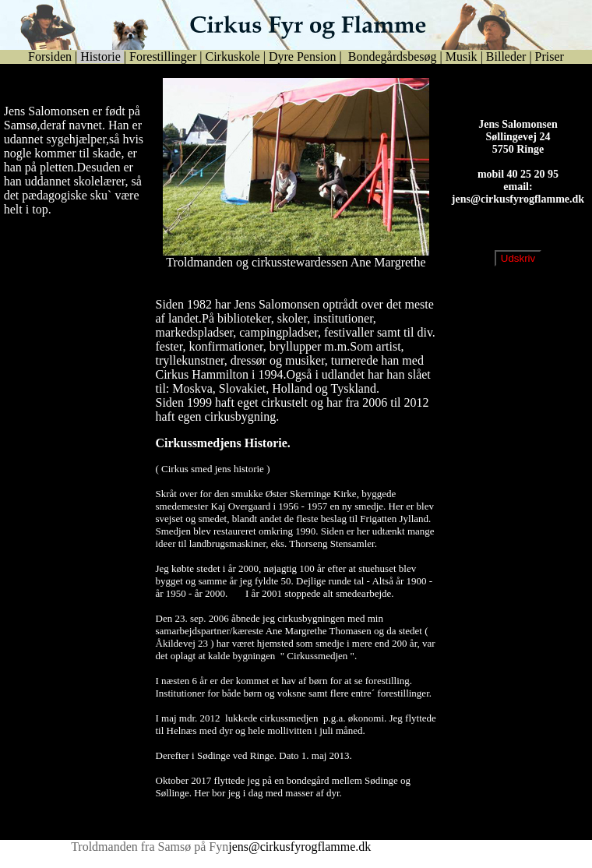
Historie (100, 56)
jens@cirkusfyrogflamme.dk (518, 212)
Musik (462, 56)
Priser (550, 56)
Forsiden (50, 56)
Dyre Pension (303, 56)
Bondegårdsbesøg (391, 56)
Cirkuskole (232, 56)
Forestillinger (163, 56)
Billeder (506, 56)
